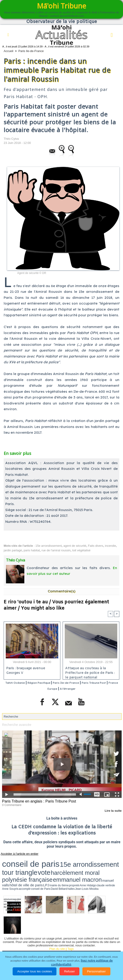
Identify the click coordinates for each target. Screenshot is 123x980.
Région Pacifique (52, 683)
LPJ (81, 865)
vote (82, 860)
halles (34, 867)
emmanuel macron (40, 864)
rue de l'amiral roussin (56, 550)
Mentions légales (81, 947)
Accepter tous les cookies (35, 971)
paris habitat (32, 550)
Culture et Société (90, 934)
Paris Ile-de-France (31, 51)
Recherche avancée (15, 725)
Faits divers (95, 546)
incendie (110, 546)
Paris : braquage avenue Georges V (25, 671)
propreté (95, 865)
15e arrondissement (49, 546)
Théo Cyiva (11, 139)
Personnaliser (96, 971)
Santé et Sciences (55, 941)
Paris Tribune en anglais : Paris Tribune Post (36, 801)
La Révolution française (21, 947)
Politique (28, 934)
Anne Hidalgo (103, 865)
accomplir (10, 867)
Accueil (8, 51)
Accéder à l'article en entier (16, 852)
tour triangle (70, 860)
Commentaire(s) (61, 591)
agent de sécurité (75, 546)
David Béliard (28, 867)
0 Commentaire (11, 804)
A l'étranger (88, 689)
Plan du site (57, 926)
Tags (71, 926)
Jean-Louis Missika (42, 867)
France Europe (62, 689)
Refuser (69, 971)
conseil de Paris (18, 867)
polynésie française (15, 864)
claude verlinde (112, 865)
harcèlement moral (98, 860)
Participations (53, 947)
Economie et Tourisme (55, 934)
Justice (32, 941)
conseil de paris (16, 860)
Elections (80, 941)
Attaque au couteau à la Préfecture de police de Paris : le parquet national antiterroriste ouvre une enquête (90, 672)
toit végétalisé (81, 550)
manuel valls (57, 865)
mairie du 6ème (88, 865)
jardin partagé (13, 550)
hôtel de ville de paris (71, 865)
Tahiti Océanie (22, 683)
